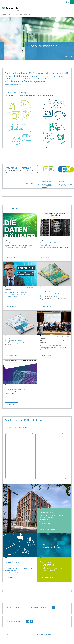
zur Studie (11, 404)
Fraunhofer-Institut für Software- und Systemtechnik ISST (17, 14)
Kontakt (7, 635)
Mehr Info (12, 578)
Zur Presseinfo (46, 355)
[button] (5, 56)
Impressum (40, 633)
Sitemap (7, 633)
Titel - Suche (67, 2)
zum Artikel (46, 257)
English (60, 2)
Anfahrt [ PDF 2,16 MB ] (48, 530)
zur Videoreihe (12, 306)
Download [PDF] (46, 306)
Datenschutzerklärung (44, 635)
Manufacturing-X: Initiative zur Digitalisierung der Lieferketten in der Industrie (50, 176)
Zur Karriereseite (47, 578)
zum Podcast (12, 257)
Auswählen (54, 608)
